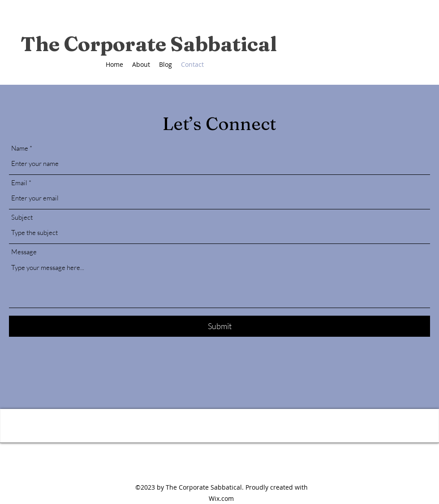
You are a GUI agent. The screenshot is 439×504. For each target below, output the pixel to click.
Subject (22, 217)
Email (19, 183)
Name (20, 148)
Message (24, 252)
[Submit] (219, 326)
